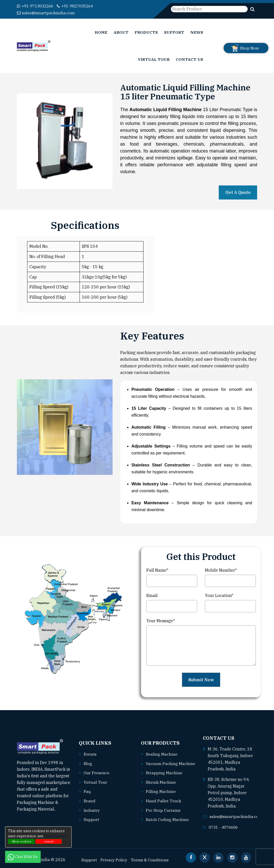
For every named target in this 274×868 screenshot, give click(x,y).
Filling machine (161, 795)
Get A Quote (238, 192)
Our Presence (97, 773)
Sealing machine (162, 751)
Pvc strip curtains (163, 813)
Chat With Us (23, 857)
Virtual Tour (154, 59)
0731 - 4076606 (225, 827)
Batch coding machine (167, 822)
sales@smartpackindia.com (46, 13)
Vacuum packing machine (166, 767)
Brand (90, 800)
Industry (92, 810)
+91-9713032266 (37, 6)
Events (90, 754)
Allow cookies (21, 841)
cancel (49, 841)
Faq (87, 791)
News (197, 32)
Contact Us (189, 59)
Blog (88, 764)
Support (174, 32)
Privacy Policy (114, 859)
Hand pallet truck (163, 804)
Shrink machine (161, 785)
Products (146, 32)
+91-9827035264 (80, 6)
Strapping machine (164, 776)
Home (101, 32)
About (121, 32)
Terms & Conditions (151, 859)
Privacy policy (55, 836)
